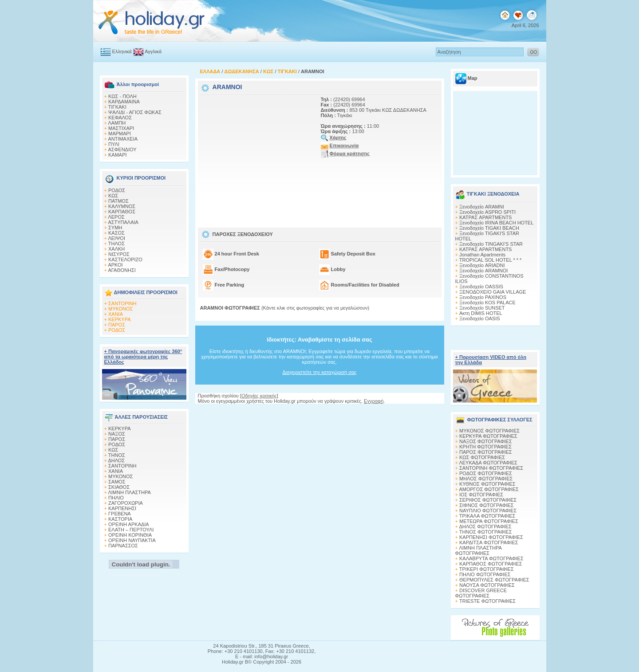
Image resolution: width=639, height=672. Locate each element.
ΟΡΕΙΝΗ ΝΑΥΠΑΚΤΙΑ (132, 540)
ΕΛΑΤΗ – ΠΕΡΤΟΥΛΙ (131, 530)
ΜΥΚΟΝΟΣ (120, 309)
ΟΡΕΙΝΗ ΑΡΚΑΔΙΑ (129, 524)
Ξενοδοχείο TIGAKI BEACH (489, 228)
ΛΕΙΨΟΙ (116, 238)
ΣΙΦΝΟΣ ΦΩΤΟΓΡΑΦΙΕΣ (487, 505)
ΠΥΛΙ (114, 144)
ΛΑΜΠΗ (117, 123)
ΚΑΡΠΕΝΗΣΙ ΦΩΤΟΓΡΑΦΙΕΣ (491, 537)
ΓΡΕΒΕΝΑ (120, 514)
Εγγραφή (374, 401)
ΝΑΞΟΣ (117, 434)
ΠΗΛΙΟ (116, 498)
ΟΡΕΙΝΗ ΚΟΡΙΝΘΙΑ (130, 535)
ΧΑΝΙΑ (116, 314)
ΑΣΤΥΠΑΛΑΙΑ (123, 222)
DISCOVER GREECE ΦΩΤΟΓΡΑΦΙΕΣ (481, 593)
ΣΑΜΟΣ (117, 482)
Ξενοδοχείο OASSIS (481, 287)
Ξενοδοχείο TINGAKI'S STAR (491, 244)
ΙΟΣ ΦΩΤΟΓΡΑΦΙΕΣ (481, 495)
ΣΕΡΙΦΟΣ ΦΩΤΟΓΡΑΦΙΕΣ (488, 500)
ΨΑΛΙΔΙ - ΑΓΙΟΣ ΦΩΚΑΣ (135, 112)
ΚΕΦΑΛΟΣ (120, 118)
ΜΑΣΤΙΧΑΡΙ (121, 128)
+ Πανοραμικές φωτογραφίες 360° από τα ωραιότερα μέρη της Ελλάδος (143, 357)
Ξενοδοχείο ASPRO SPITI (487, 212)
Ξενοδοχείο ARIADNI (482, 265)
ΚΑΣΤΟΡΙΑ (120, 519)
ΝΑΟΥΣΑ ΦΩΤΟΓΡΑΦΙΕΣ (487, 585)
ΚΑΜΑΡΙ (118, 155)
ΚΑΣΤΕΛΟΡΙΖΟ (125, 259)
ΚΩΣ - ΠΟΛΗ (122, 96)
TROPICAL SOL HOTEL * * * (491, 260)
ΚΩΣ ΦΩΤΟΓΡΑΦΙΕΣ (482, 457)
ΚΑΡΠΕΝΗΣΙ (122, 508)
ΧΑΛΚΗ (116, 249)
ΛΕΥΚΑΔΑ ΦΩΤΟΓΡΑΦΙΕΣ (488, 463)
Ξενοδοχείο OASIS (480, 318)
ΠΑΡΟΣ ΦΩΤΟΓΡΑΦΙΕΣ (486, 452)
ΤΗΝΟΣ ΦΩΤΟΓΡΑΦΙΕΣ (486, 532)
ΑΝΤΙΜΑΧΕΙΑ (123, 139)
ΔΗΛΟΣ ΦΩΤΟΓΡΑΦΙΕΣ (485, 527)
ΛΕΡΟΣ (116, 217)
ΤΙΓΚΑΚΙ (117, 107)
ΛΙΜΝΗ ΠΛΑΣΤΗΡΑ (129, 492)
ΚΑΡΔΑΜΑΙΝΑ (124, 102)
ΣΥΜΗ (115, 228)
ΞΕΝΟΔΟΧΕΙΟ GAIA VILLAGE (493, 292)
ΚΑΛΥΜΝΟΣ (122, 206)
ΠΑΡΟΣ (117, 325)
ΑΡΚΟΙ (115, 265)
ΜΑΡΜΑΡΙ (120, 134)
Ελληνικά (122, 51)
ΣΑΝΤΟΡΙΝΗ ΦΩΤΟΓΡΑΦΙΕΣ (491, 468)
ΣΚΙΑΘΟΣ (119, 487)
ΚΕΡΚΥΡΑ (120, 319)
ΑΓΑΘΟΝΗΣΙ (122, 270)
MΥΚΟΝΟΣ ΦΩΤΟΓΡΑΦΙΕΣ (489, 431)
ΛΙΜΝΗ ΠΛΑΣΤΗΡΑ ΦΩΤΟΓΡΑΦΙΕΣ (479, 550)
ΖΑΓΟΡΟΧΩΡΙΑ (126, 503)
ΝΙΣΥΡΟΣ (119, 254)
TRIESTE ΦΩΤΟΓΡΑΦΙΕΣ (487, 601)
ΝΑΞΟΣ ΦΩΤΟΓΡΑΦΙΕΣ (486, 441)
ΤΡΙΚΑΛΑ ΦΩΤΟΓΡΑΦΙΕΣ (487, 516)
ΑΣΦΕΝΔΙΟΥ (122, 149)
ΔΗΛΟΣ (116, 460)
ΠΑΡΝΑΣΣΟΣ (123, 546)
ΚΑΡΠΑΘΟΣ (122, 212)
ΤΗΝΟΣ (117, 455)
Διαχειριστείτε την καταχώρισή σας (319, 372)
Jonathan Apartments (482, 255)
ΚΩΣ (113, 196)
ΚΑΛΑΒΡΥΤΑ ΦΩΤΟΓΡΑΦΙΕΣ (491, 558)
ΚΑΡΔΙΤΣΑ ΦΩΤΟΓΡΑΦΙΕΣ (489, 542)
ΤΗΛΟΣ (116, 244)
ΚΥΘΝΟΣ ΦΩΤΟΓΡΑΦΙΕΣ (487, 484)
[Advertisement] (256, 152)
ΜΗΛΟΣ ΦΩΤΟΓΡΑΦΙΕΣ (486, 479)
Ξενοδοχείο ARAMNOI (483, 271)
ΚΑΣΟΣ (116, 233)
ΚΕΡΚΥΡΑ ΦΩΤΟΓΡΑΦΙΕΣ (488, 436)
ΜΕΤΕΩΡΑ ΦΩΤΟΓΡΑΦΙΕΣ (489, 521)
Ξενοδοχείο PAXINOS (483, 297)
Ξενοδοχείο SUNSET (482, 308)
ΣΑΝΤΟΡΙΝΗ (122, 303)
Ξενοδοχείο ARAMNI (482, 207)
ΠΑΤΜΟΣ (118, 201)
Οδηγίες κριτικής (259, 396)
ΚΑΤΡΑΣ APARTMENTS (485, 217)
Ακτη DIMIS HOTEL (481, 313)
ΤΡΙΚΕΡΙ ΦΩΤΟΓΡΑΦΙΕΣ (487, 569)
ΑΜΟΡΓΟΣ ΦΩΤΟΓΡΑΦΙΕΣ (489, 489)
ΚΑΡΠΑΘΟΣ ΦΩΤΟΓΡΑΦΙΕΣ (491, 564)
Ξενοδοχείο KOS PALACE (487, 303)
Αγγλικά (153, 51)
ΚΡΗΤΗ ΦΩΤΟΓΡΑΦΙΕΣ (485, 447)
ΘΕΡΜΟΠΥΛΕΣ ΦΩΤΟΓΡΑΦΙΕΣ (494, 580)
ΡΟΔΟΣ (117, 190)
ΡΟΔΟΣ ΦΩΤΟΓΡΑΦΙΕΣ (486, 473)
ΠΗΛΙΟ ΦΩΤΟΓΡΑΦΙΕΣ (485, 574)
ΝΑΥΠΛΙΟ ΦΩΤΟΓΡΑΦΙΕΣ (488, 511)
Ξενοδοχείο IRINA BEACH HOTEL (496, 223)
